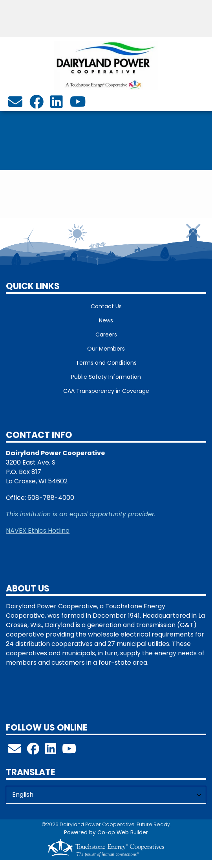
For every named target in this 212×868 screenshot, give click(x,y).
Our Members (106, 349)
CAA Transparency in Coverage (106, 391)
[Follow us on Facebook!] (33, 751)
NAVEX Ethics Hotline (38, 531)
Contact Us (106, 306)
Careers (106, 335)
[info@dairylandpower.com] (15, 104)
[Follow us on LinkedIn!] (51, 751)
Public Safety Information (106, 377)
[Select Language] (106, 795)
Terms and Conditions (106, 363)
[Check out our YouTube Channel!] (69, 751)
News (106, 320)
